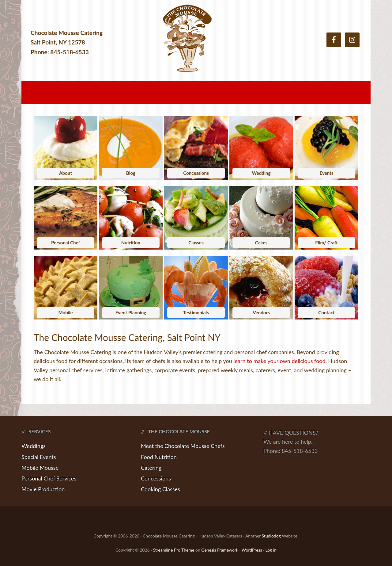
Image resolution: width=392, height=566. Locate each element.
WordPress (252, 550)
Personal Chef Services (49, 478)
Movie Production (43, 489)
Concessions (156, 478)
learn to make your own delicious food (279, 361)
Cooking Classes (160, 489)
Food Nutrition (159, 457)
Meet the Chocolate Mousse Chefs (183, 446)
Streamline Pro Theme (173, 550)
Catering (151, 468)
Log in (271, 550)
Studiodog (271, 536)
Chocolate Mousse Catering (196, 42)
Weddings (34, 446)
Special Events (39, 457)
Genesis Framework (220, 550)
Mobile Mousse (40, 468)
